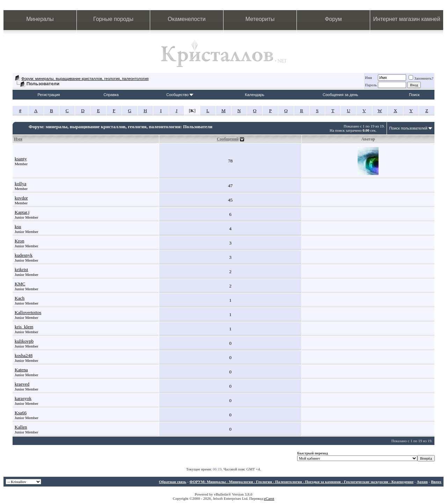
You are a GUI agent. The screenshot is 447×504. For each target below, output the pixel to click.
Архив (422, 482)
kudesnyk (24, 255)
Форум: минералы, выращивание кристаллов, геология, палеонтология (85, 79)
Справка (111, 95)
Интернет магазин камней (407, 19)
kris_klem (24, 327)
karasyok (23, 398)
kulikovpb (24, 341)
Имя (368, 78)
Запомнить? (421, 78)
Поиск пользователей (408, 128)
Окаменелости (186, 19)
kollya (20, 184)
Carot (270, 498)
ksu (18, 227)
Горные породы (113, 19)
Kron (19, 241)
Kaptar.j (22, 212)
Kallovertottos (28, 312)
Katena (21, 370)
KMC (20, 284)
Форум (333, 19)
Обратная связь (173, 482)
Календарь (255, 95)
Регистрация (49, 95)
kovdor (21, 198)
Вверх (436, 482)
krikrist (21, 269)
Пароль (371, 85)
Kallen (21, 427)
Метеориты (260, 19)
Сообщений (228, 139)
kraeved (22, 384)
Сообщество (180, 95)
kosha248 (24, 355)
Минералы (40, 19)
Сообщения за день (340, 95)
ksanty (21, 159)
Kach (20, 298)
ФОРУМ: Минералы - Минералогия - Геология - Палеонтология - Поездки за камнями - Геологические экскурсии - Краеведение (301, 482)
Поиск (414, 95)
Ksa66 (21, 413)
